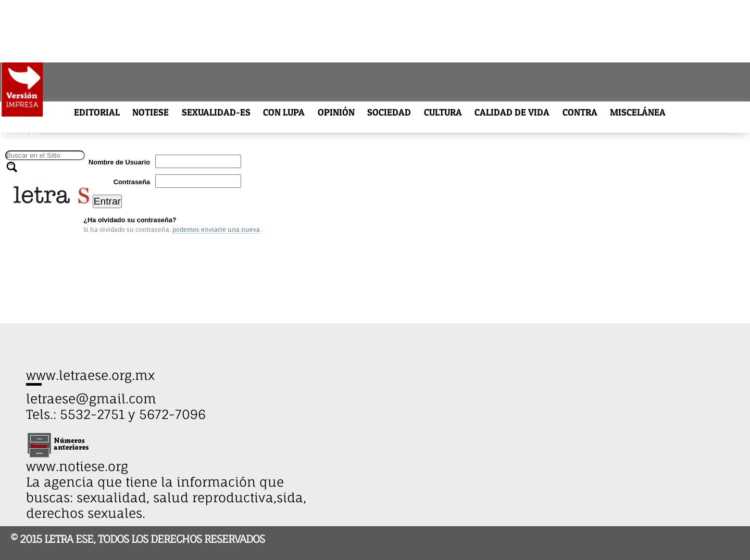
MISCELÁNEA (638, 112)
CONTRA (580, 112)
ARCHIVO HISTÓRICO (43, 121)
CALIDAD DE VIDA (512, 112)
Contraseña (132, 182)
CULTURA (443, 112)
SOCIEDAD (389, 112)
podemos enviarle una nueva (216, 230)
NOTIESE (151, 112)
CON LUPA (284, 112)
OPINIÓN (336, 112)
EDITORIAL (97, 112)
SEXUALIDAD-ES (216, 112)
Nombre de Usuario (119, 162)
